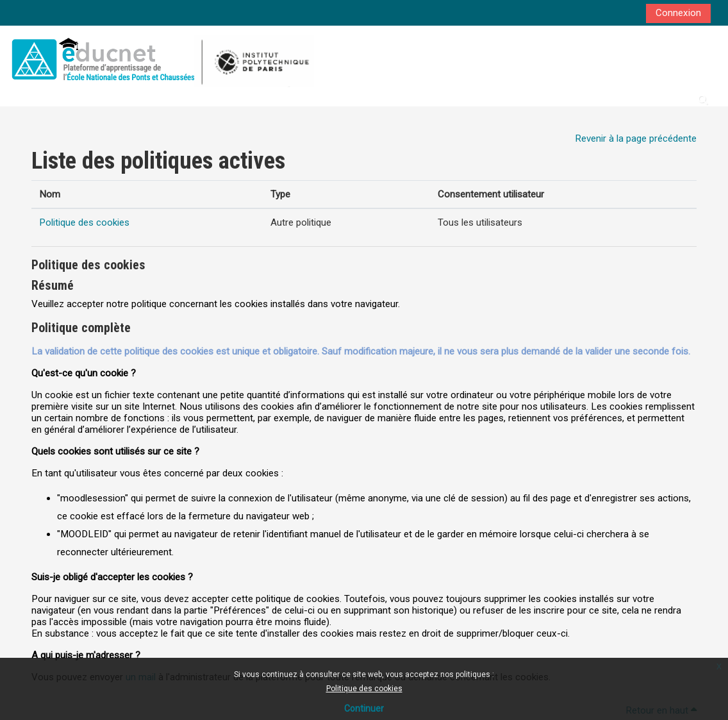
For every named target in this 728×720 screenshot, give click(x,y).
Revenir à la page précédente (636, 138)
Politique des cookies (364, 689)
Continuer (364, 708)
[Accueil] (161, 59)
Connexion (678, 13)
